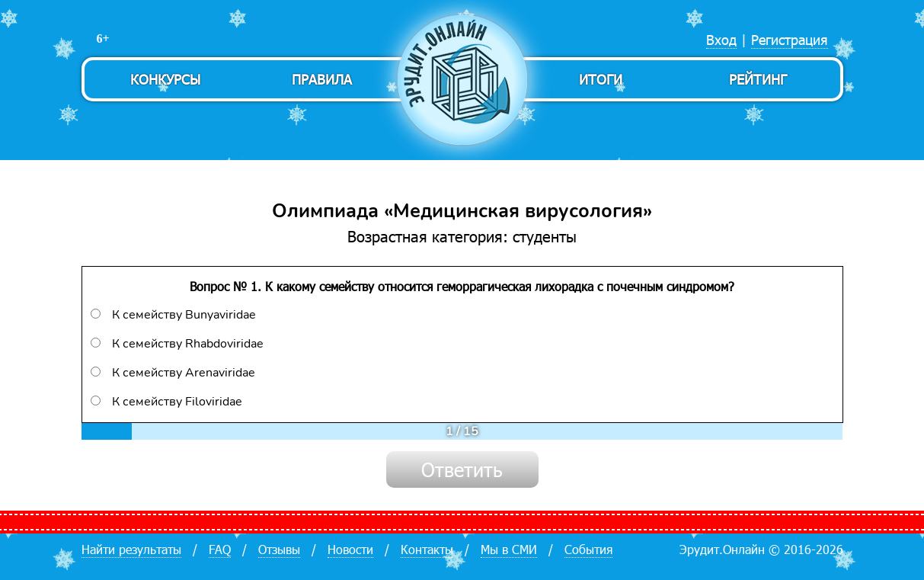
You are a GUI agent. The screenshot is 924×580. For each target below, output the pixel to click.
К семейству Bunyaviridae (173, 315)
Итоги (601, 79)
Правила (322, 79)
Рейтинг (758, 79)
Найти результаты (131, 549)
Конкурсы (165, 79)
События (588, 549)
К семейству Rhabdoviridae (177, 344)
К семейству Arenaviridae (173, 373)
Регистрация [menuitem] (790, 39)
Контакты (427, 549)
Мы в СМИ (509, 549)
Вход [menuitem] (721, 39)
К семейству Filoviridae (166, 402)
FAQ (220, 549)
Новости (350, 549)
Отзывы (279, 549)
